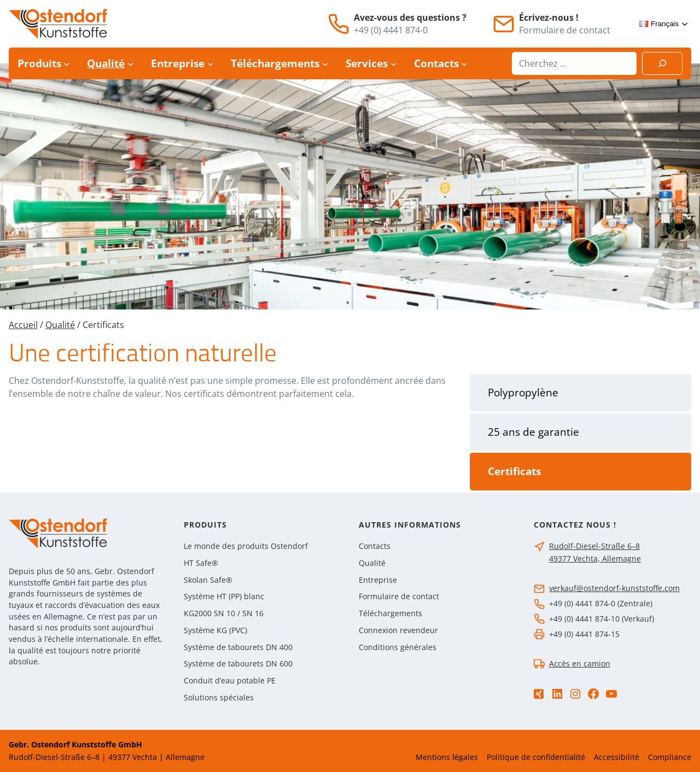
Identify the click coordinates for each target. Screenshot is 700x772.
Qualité (60, 325)
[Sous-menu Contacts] (464, 64)
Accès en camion (580, 663)
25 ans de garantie (533, 432)
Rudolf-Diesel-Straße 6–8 (594, 546)
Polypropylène (523, 393)
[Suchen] (662, 63)
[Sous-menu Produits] (66, 64)
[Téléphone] (339, 24)
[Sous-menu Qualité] (130, 64)
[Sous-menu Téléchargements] (325, 64)
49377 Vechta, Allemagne (595, 558)
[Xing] (539, 694)
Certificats (514, 471)
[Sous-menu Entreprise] (210, 64)
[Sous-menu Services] (393, 64)
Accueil (23, 325)
